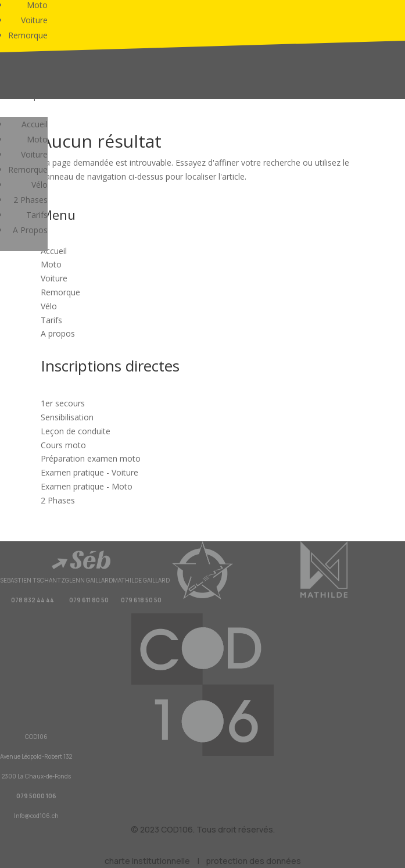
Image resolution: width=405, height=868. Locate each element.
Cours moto (63, 445)
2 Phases (31, 200)
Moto (37, 139)
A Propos (30, 230)
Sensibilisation (67, 417)
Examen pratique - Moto (87, 486)
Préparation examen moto (91, 458)
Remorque (28, 35)
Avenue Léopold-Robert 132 (36, 756)
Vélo (40, 185)
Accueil (35, 124)
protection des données (254, 861)
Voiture (34, 20)
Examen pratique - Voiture (89, 472)
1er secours (63, 403)
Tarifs (37, 215)
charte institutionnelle (147, 861)
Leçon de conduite (76, 431)
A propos (58, 333)
